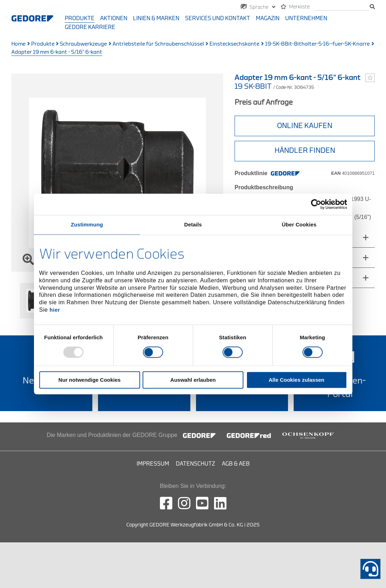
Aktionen (114, 18)
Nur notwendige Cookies (90, 380)
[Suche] (342, 7)
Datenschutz (195, 464)
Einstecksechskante (234, 44)
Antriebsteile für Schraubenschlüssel (158, 44)
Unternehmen (306, 18)
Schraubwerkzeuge (83, 44)
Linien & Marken (156, 18)
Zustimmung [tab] (87, 224)
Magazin (268, 18)
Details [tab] (193, 224)
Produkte (80, 18)
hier (55, 310)
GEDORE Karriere (90, 27)
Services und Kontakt (218, 18)
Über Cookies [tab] (299, 224)
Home (18, 44)
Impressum (153, 464)
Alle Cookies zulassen (296, 380)
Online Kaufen (305, 126)
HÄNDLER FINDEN (305, 151)
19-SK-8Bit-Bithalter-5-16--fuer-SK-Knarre (317, 44)
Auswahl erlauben (193, 380)
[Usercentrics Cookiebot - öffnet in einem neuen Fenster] (316, 204)
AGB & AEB (236, 464)
